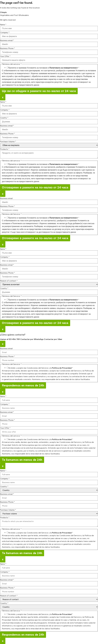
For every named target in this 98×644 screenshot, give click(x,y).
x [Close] (3, 97)
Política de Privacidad (62, 368)
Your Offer (5, 56)
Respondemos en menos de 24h (23, 385)
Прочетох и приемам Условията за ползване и (44, 68)
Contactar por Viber (53, 339)
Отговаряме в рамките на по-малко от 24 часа (35, 187)
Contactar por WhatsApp (32, 339)
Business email (7, 40)
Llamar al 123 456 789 (10, 339)
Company (5, 33)
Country (4, 118)
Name (3, 25)
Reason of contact (9, 281)
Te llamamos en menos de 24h (22, 460)
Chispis (3, 12)
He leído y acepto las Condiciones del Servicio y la (41, 368)
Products (5, 149)
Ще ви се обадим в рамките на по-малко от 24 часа (39, 91)
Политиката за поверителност (64, 68)
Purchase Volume (8, 142)
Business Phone (7, 48)
